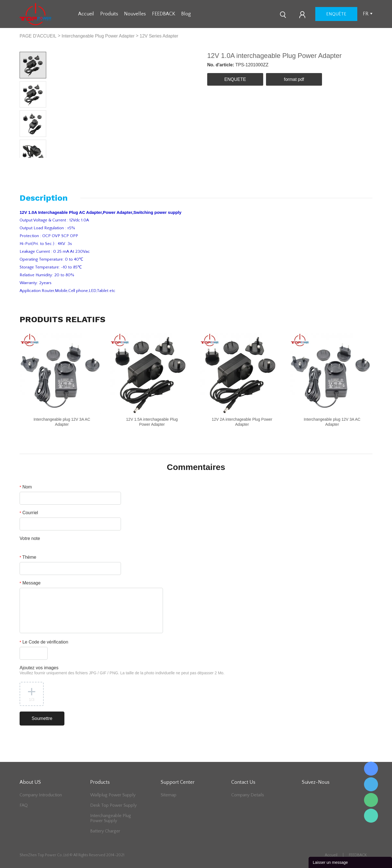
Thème (28, 557)
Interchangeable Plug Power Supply (111, 818)
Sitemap (169, 795)
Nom (26, 487)
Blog (186, 14)
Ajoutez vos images (122, 670)
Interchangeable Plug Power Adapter (98, 36)
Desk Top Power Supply (113, 805)
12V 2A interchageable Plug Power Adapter (242, 422)
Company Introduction (41, 795)
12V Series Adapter (159, 36)
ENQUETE (235, 79)
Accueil (86, 14)
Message (30, 583)
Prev (26, 162)
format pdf (294, 79)
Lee (371, 816)
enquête (336, 14)
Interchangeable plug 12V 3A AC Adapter (62, 422)
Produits (109, 14)
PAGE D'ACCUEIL (38, 36)
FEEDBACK (164, 14)
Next (39, 162)
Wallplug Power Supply (113, 795)
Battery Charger (105, 831)
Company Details (248, 795)
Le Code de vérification (44, 642)
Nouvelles (135, 14)
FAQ (24, 805)
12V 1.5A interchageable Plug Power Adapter (152, 422)
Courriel (29, 513)
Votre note (30, 538)
